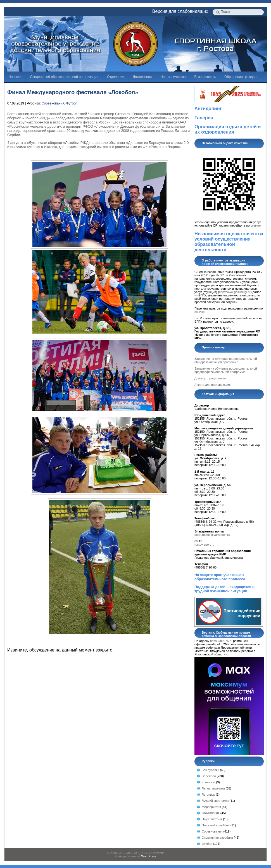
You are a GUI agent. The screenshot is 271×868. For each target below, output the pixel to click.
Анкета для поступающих (212, 385)
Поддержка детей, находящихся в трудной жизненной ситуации (224, 589)
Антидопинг (208, 108)
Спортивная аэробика (217, 838)
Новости (15, 77)
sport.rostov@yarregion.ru (212, 535)
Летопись (208, 795)
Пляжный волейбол (216, 825)
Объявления (211, 813)
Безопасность (205, 77)
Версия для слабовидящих (180, 11)
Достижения (142, 77)
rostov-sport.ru (204, 544)
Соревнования (53, 103)
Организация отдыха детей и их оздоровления (228, 129)
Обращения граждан (240, 77)
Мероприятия (211, 807)
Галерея (204, 118)
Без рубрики (210, 770)
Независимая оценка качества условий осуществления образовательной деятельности (229, 242)
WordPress (149, 856)
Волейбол (209, 776)
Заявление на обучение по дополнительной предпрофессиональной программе (226, 370)
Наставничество (173, 77)
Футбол (72, 103)
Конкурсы (208, 782)
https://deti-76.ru (221, 641)
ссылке (256, 225)
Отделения (116, 77)
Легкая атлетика (213, 788)
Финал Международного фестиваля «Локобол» (73, 92)
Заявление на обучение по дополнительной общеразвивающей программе (226, 360)
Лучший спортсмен (215, 801)
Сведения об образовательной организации (64, 77)
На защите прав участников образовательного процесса (220, 577)
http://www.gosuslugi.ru (235, 292)
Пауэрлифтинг (212, 819)
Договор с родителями (210, 378)
